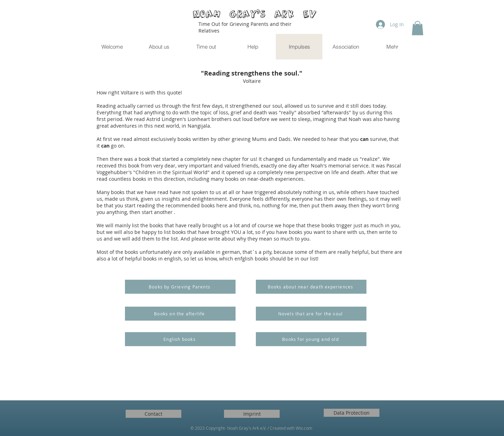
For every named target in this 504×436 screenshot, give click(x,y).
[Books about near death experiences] (311, 287)
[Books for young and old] (311, 339)
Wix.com (304, 428)
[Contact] (153, 414)
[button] (418, 28)
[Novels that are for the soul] (311, 314)
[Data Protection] (352, 413)
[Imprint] (252, 414)
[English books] (180, 339)
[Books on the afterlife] (180, 314)
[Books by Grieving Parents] (180, 287)
